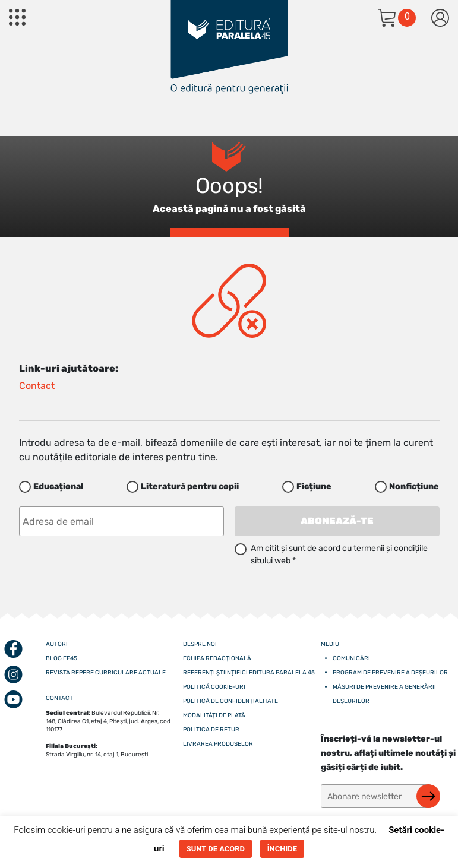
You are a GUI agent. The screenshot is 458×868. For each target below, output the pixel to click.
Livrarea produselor (218, 744)
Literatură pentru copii (190, 487)
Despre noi (200, 644)
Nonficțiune (414, 487)
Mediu (330, 644)
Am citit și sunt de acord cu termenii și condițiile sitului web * (339, 555)
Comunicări (351, 658)
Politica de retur (211, 730)
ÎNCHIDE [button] (282, 849)
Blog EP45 (61, 658)
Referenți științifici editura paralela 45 (249, 673)
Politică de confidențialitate (230, 701)
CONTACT (59, 698)
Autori (57, 644)
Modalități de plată (214, 715)
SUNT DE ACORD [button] (216, 849)
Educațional (58, 487)
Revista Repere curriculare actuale (106, 673)
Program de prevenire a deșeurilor (390, 673)
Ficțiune (314, 487)
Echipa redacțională (217, 658)
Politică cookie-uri (214, 687)
